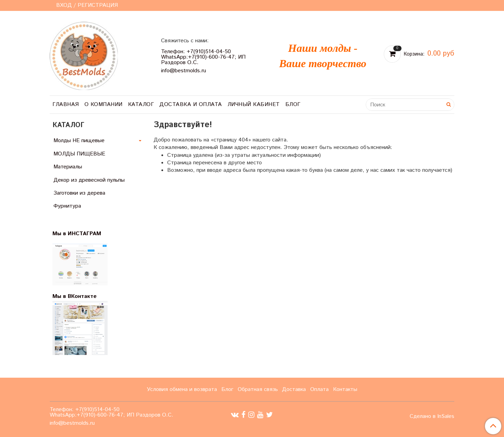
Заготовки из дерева (79, 193)
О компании (104, 104)
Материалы (68, 167)
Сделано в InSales (432, 417)
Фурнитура (67, 206)
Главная (66, 104)
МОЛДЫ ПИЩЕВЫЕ (79, 154)
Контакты (345, 389)
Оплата (319, 389)
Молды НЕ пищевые (79, 141)
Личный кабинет (254, 104)
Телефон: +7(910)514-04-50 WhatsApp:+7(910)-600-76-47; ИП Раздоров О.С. (203, 57)
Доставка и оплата (191, 104)
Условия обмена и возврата (182, 389)
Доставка (294, 389)
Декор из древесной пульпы (89, 180)
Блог (293, 104)
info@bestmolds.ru (184, 71)
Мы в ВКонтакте (75, 296)
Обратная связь (258, 389)
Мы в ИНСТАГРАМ (81, 234)
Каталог (141, 104)
